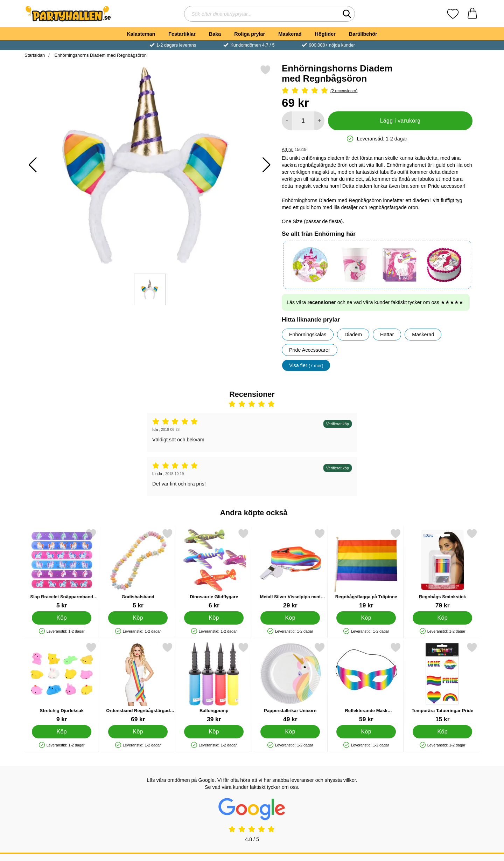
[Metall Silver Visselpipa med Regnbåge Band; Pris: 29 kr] (290, 569)
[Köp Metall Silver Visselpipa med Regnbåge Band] (290, 618)
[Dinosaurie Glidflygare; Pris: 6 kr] (214, 569)
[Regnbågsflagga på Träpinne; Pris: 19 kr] (366, 569)
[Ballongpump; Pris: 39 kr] (214, 683)
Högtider (325, 34)
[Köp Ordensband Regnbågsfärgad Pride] (138, 732)
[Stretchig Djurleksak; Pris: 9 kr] (62, 683)
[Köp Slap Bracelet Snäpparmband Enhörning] (62, 618)
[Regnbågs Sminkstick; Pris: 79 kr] (443, 569)
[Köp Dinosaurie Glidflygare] (214, 618)
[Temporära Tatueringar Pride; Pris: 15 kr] (443, 683)
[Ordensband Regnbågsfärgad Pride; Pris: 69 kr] (138, 683)
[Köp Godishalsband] (138, 618)
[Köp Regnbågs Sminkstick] (442, 618)
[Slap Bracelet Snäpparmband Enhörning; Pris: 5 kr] (62, 569)
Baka (215, 34)
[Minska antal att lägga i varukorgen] (287, 121)
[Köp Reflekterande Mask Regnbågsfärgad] (366, 732)
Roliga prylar (250, 34)
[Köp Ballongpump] (214, 732)
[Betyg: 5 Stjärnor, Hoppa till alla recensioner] (377, 91)
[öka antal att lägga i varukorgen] (319, 121)
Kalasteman (141, 34)
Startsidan (35, 55)
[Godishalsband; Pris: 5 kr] (138, 569)
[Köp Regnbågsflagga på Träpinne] (366, 618)
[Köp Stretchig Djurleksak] (62, 732)
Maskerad (290, 34)
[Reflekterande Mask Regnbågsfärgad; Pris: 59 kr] (366, 683)
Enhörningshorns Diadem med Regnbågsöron (100, 55)
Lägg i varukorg (400, 121)
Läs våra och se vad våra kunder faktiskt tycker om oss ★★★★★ (375, 302)
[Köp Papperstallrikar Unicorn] (290, 732)
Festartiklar (182, 34)
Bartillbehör (363, 34)
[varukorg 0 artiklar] (472, 14)
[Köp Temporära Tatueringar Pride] (442, 732)
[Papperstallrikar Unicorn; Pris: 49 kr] (290, 683)
